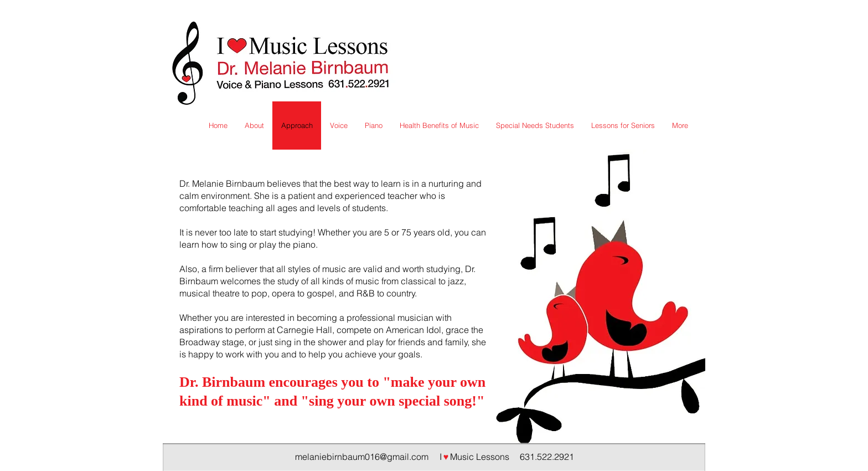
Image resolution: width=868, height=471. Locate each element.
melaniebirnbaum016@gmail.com (362, 457)
